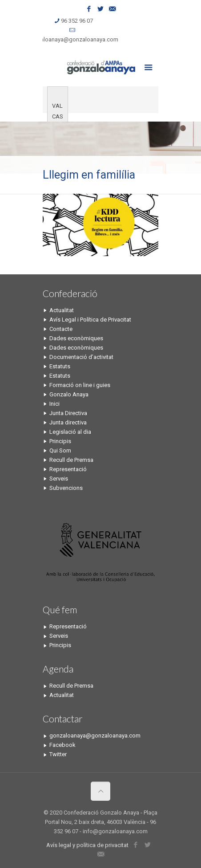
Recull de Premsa (71, 460)
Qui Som (60, 450)
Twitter (58, 754)
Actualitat (62, 310)
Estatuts (60, 366)
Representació (68, 469)
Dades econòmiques (76, 338)
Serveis (59, 479)
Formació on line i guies (80, 385)
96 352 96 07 (77, 21)
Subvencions (66, 488)
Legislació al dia (70, 432)
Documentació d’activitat (81, 357)
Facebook (62, 745)
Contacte (61, 329)
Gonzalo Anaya (69, 394)
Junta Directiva (68, 413)
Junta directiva (68, 422)
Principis (60, 441)
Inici (54, 404)
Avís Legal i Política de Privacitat (90, 320)
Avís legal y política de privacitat (87, 845)
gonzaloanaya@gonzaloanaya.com (73, 39)
